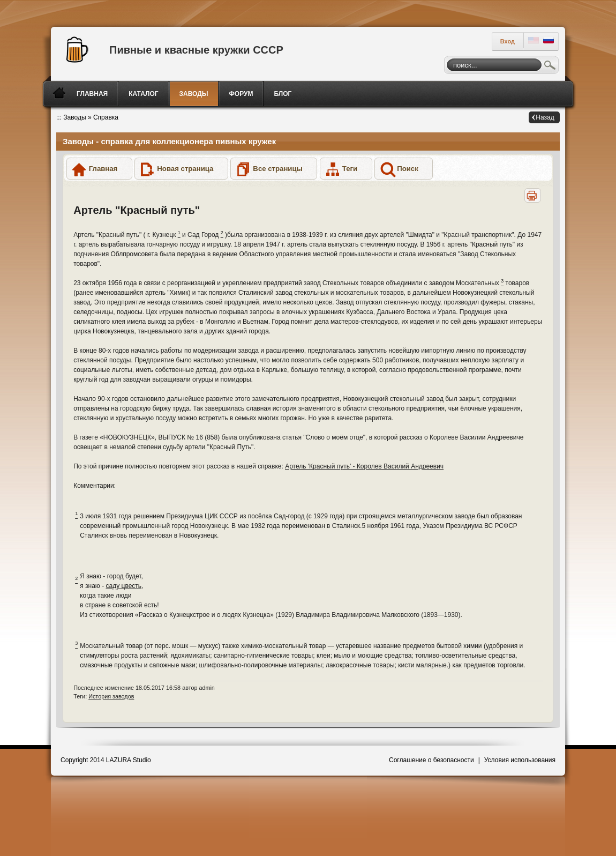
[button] (99, 169)
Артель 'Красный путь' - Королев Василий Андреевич (364, 466)
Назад (545, 117)
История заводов (111, 696)
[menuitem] (93, 94)
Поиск (550, 66)
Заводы (74, 117)
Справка (106, 117)
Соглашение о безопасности (431, 760)
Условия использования (520, 760)
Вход (508, 41)
